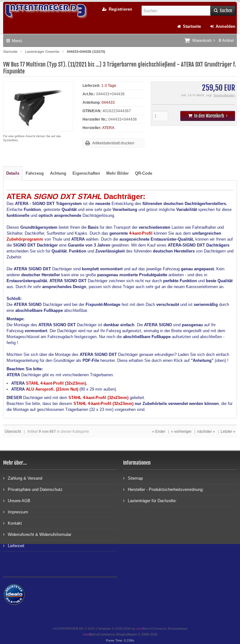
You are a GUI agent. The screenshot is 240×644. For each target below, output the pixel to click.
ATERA (108, 128)
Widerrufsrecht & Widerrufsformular (37, 534)
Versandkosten (224, 95)
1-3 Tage (109, 86)
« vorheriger (181, 432)
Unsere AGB (17, 500)
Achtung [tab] (58, 173)
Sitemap (133, 478)
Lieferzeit (14, 545)
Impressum (16, 512)
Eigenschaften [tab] (86, 173)
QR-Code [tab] (144, 173)
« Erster (159, 432)
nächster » (206, 432)
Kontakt (12, 523)
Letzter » (228, 432)
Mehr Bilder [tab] (117, 173)
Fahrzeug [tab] (35, 173)
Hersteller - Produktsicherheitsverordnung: (163, 489)
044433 (108, 102)
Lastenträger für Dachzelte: (150, 500)
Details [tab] (13, 173)
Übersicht (13, 432)
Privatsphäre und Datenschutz (33, 489)
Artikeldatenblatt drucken (113, 143)
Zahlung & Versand (23, 478)
